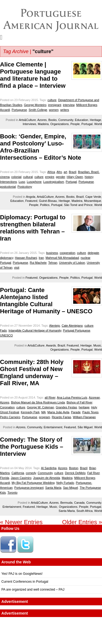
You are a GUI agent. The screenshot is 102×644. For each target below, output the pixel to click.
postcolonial (8, 187)
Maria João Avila (58, 412)
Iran (41, 258)
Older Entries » (82, 522)
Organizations (60, 124)
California (18, 473)
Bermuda (67, 503)
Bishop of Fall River (80, 402)
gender (61, 177)
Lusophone (34, 182)
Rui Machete (38, 263)
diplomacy (7, 258)
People (75, 124)
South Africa (84, 511)
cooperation (67, 253)
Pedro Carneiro (10, 417)
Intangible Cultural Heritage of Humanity (35, 330)
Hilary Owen (75, 177)
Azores (42, 120)
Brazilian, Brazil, (89, 172)
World (98, 124)
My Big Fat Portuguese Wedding (33, 483)
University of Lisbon (72, 263)
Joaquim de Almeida (47, 478)
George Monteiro (35, 105)
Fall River (94, 473)
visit (17, 268)
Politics (45, 205)
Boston (74, 468)
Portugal (87, 124)
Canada (79, 503)
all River (50, 397)
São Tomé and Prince (78, 205)
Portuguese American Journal (51, 19)
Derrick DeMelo (75, 473)
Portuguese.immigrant (29, 488)
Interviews (29, 124)
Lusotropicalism (54, 182)
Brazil (73, 172)
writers (64, 110)
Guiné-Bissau (48, 201)
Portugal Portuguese (77, 330)
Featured (31, 201)
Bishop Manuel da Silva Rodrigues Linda (38, 402)
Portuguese (19, 110)
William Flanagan (84, 417)
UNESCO (6, 335)
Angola (30, 197)
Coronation (7, 407)
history (89, 177)
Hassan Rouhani (26, 258)
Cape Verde (93, 197)
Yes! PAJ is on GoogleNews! (22, 574)
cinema (5, 177)
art (65, 172)
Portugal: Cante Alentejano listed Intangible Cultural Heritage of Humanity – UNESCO (46, 301)
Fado (3, 330)
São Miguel (85, 427)
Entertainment (53, 427)
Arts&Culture (27, 120)
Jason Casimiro (21, 478)
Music (97, 345)
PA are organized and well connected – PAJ (33, 590)
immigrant (55, 105)
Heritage (95, 120)
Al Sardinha (49, 468)
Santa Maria (53, 488)
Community (66, 120)
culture (52, 100)
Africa (51, 172)
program (44, 417)
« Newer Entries (21, 522)
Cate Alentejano (72, 326)
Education (81, 120)
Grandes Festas (66, 407)
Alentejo (55, 326)
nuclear (85, 258)
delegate (93, 253)
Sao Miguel (71, 488)
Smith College (38, 110)
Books (53, 120)
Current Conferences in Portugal (25, 582)
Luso (22, 182)
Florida (5, 478)
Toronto (12, 493)
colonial (16, 177)
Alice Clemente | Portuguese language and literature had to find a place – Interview (33, 75)
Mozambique (93, 201)
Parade (76, 412)
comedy (31, 473)
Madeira (43, 124)
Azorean (94, 397)
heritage (84, 407)
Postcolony (25, 187)
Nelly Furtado (65, 483)
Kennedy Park (30, 412)
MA (44, 412)
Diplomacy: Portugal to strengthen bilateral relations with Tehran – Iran (33, 228)
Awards (51, 345)
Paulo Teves (91, 412)
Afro (59, 172)
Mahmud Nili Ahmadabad (62, 258)
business (52, 253)
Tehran (53, 263)
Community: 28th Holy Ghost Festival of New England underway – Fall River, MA (32, 373)
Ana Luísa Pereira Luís (72, 397)
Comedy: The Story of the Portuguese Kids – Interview (32, 447)
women (54, 110)
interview (69, 105)
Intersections (8, 182)
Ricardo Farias (61, 417)
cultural (28, 177)
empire (50, 177)
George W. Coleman (41, 407)
